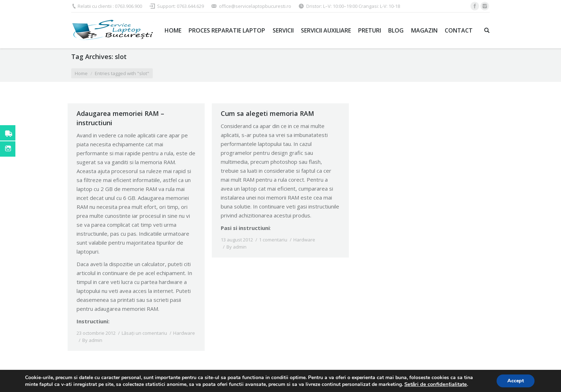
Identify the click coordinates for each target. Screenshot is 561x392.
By (92, 340)
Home (81, 73)
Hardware (184, 333)
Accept (516, 381)
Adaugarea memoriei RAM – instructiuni (120, 118)
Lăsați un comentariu (144, 333)
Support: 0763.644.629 (181, 6)
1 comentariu (273, 240)
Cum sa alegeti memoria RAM (267, 113)
